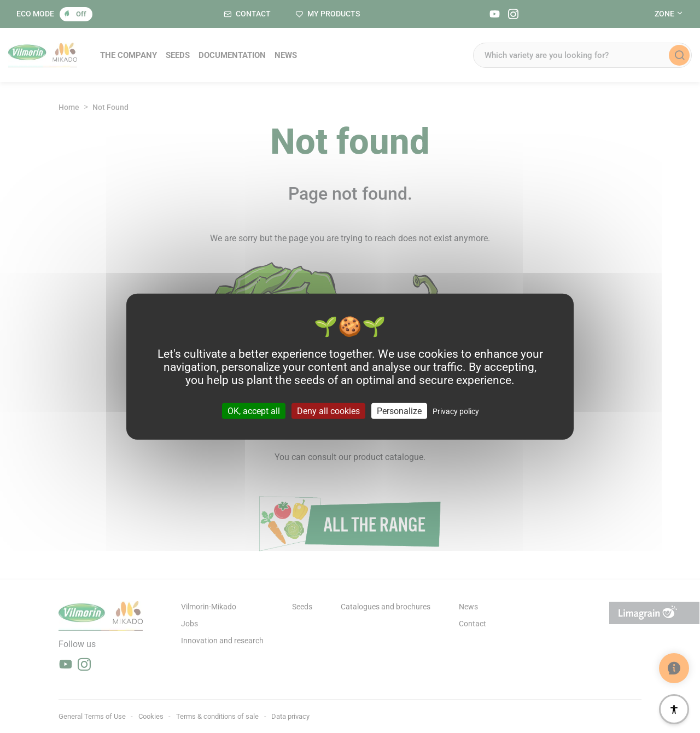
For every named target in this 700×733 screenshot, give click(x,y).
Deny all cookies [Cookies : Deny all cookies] (328, 411)
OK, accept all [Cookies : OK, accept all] (254, 411)
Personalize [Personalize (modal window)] (399, 411)
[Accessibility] (674, 709)
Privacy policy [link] (456, 411)
